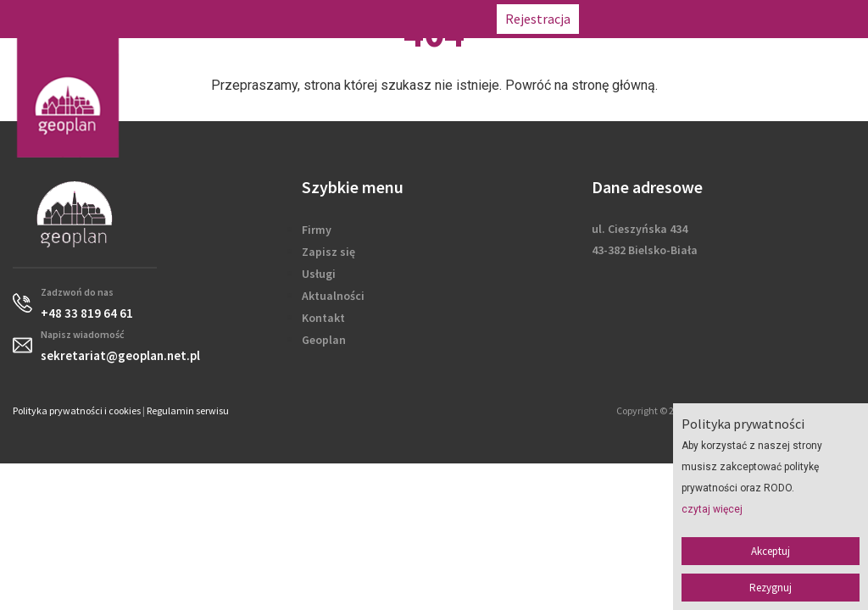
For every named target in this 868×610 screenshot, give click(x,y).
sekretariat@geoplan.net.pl (780, 19)
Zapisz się (328, 252)
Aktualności (333, 296)
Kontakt (323, 318)
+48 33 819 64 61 (639, 19)
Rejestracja (538, 19)
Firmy (317, 230)
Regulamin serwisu (188, 410)
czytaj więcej (712, 509)
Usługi (319, 274)
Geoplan (324, 340)
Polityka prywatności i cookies (77, 410)
